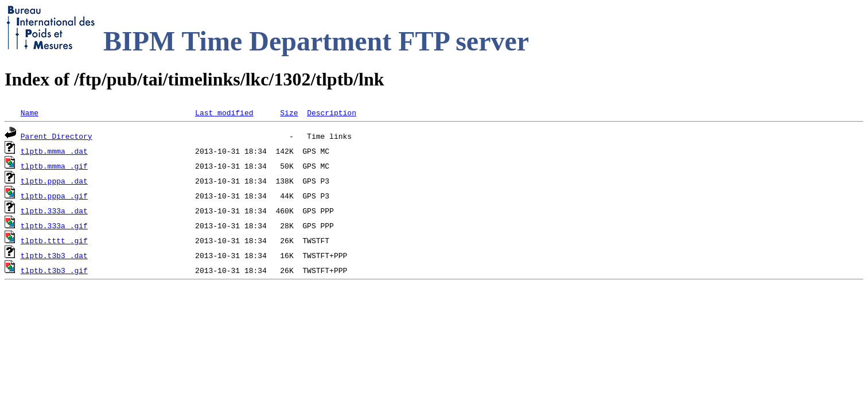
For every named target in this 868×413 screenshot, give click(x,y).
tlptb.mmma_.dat (54, 151)
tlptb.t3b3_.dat (54, 255)
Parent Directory (57, 136)
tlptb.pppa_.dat (54, 181)
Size (289, 112)
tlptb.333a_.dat (54, 211)
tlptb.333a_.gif (54, 225)
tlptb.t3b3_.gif (54, 270)
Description (332, 112)
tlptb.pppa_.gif (54, 196)
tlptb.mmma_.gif (54, 166)
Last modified (224, 112)
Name (30, 112)
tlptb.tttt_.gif (54, 240)
